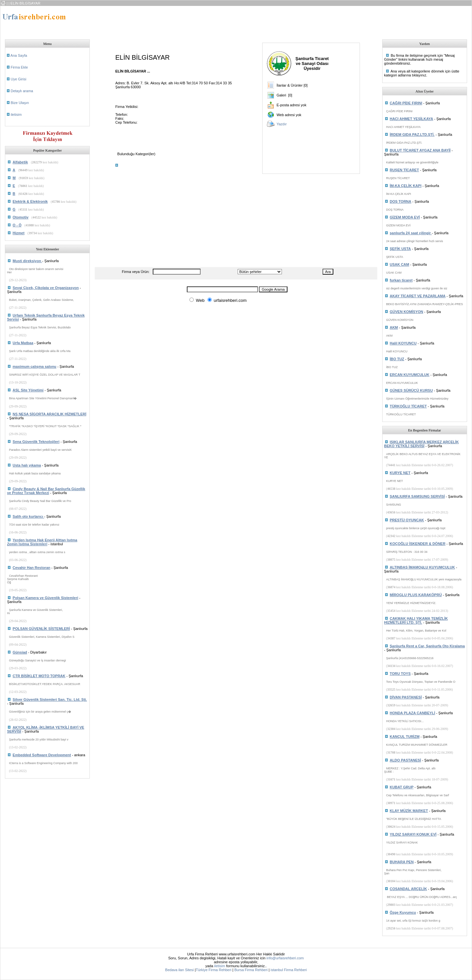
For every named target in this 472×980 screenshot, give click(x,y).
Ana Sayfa (19, 55)
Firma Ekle (19, 67)
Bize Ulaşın (20, 103)
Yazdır (282, 124)
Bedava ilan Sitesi (179, 970)
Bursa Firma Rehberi (251, 970)
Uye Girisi (18, 79)
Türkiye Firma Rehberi (214, 970)
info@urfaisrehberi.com (285, 958)
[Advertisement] (215, 21)
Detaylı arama (22, 91)
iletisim (16, 115)
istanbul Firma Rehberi (289, 970)
